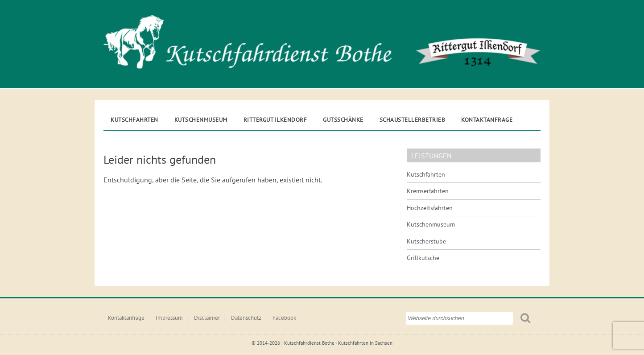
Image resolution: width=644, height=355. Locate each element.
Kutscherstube (426, 241)
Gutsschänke (343, 120)
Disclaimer (207, 318)
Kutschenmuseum (201, 120)
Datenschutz (246, 318)
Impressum (169, 318)
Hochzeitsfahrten (430, 208)
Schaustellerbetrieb (413, 120)
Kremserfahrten (428, 191)
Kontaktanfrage (487, 120)
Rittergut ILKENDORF (275, 120)
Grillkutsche (423, 258)
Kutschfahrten (134, 120)
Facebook (284, 318)
